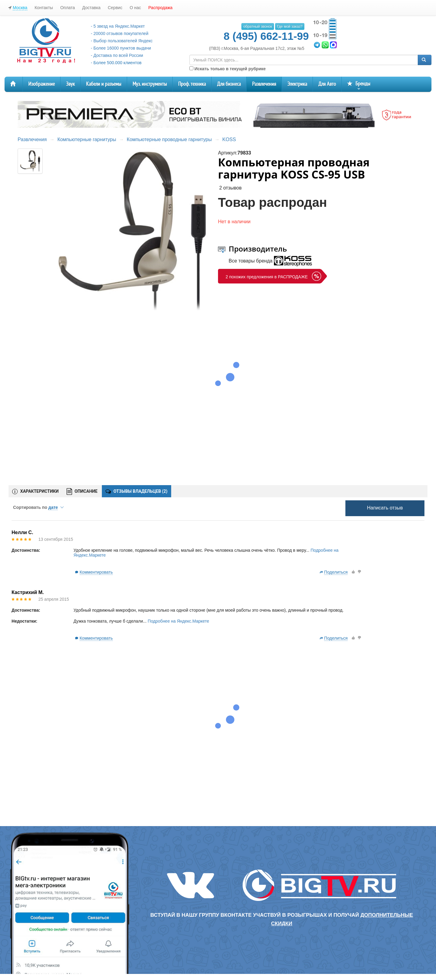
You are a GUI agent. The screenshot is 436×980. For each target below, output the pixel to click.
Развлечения (264, 84)
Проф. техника (192, 84)
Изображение (42, 84)
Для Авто (327, 84)
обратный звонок (258, 26)
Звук (70, 84)
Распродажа (161, 8)
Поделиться (336, 572)
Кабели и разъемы (104, 84)
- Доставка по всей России (117, 55)
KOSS (229, 139)
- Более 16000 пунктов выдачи (121, 48)
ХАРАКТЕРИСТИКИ (35, 492)
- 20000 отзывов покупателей (120, 33)
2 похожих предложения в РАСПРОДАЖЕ (267, 277)
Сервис (115, 8)
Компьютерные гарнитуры (87, 139)
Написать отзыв (385, 508)
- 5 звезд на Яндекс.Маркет (118, 26)
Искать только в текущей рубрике (228, 69)
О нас (135, 8)
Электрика (297, 84)
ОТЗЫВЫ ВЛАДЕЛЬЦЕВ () (137, 491)
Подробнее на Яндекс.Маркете (178, 621)
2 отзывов (230, 188)
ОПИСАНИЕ (82, 492)
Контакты (44, 8)
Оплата (67, 8)
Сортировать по (38, 507)
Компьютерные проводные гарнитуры (169, 139)
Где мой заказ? (290, 26)
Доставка (91, 8)
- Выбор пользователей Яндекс (122, 41)
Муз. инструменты (150, 84)
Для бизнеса (229, 84)
